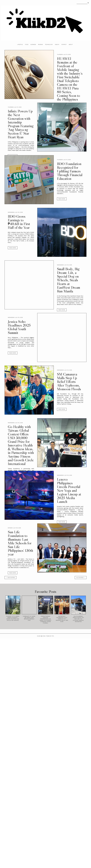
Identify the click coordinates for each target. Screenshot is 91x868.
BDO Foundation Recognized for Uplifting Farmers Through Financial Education (70, 171)
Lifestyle (20, 44)
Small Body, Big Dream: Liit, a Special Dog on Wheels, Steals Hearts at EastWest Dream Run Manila (69, 280)
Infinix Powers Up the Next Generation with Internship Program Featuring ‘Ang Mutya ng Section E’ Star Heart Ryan (21, 124)
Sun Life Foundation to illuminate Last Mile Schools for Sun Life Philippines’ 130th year (20, 543)
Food (27, 44)
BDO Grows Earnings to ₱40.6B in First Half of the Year (19, 222)
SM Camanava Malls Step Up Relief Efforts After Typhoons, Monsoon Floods (69, 382)
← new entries (10, 578)
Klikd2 (39, 636)
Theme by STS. (50, 636)
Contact (64, 44)
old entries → (81, 578)
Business (33, 44)
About (71, 44)
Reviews (40, 44)
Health (57, 44)
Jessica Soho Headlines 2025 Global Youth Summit (19, 327)
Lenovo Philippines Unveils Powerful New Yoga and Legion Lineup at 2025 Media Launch (69, 490)
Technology (49, 44)
